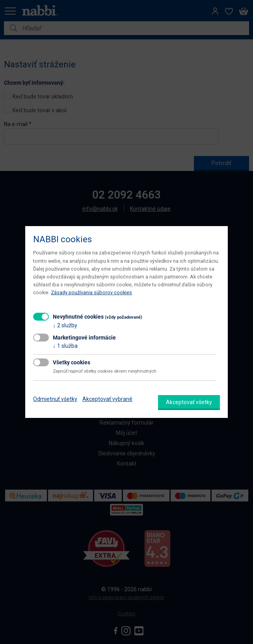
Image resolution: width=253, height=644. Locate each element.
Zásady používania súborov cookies (91, 292)
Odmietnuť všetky (55, 399)
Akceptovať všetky (189, 402)
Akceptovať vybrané (107, 399)
